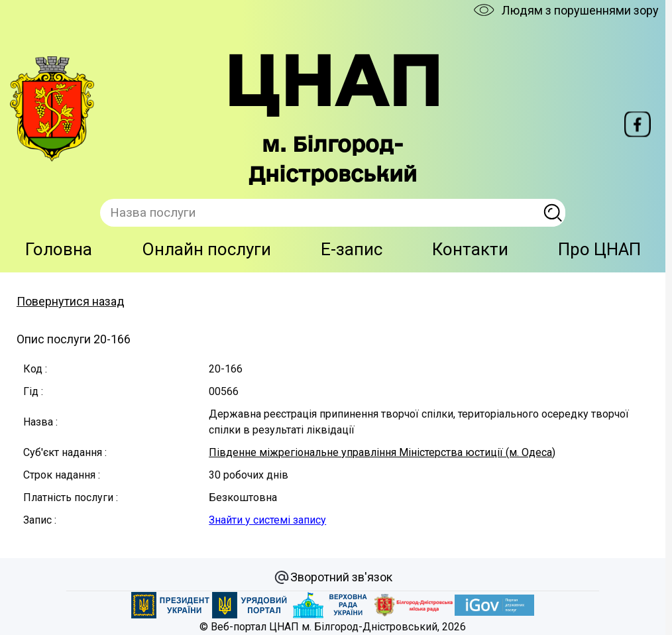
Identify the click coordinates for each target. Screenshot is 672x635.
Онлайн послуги (206, 249)
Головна (59, 249)
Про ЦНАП (599, 249)
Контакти (470, 249)
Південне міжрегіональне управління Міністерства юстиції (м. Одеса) (382, 452)
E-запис (352, 249)
